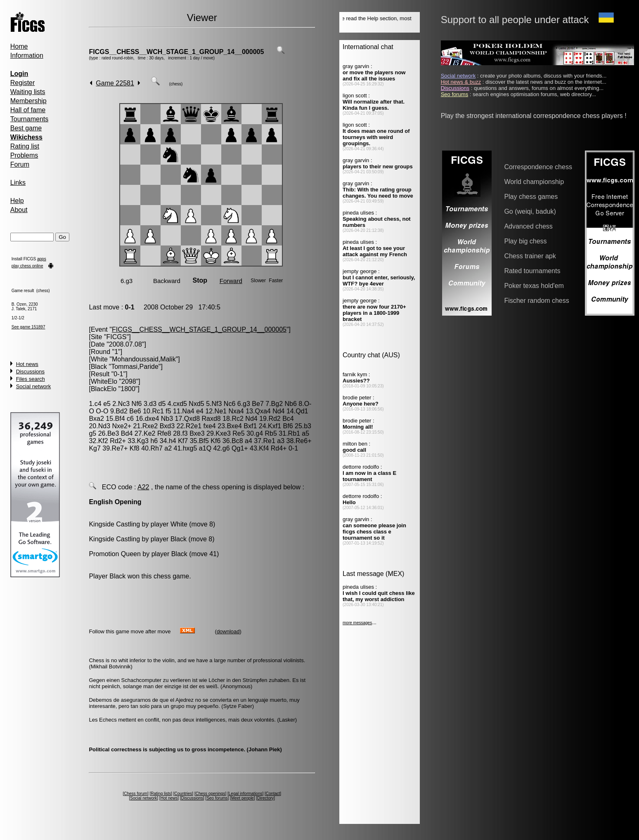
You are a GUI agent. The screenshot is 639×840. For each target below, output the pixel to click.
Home (19, 46)
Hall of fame (28, 110)
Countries (183, 794)
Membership (28, 101)
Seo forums (217, 798)
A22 (143, 487)
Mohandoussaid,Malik (144, 359)
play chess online (27, 266)
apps (42, 259)
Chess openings (211, 794)
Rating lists (161, 794)
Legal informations (246, 794)
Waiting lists (28, 92)
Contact (273, 794)
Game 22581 (115, 83)
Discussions (30, 372)
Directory (265, 798)
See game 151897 (28, 327)
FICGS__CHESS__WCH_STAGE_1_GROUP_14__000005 (176, 52)
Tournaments (30, 119)
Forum (20, 164)
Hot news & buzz (461, 82)
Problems (24, 155)
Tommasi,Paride (135, 367)
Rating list (25, 146)
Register (23, 83)
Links (18, 183)
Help (17, 201)
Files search (31, 379)
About (19, 210)
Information (27, 55)
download (228, 631)
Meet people (243, 798)
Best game (26, 128)
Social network (34, 386)
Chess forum (136, 794)
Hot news (27, 364)
